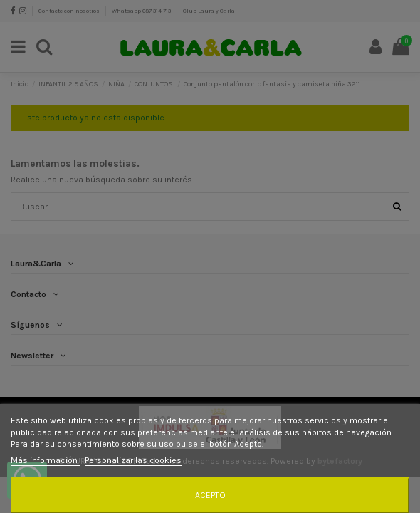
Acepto (210, 495)
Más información (45, 460)
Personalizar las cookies (133, 460)
